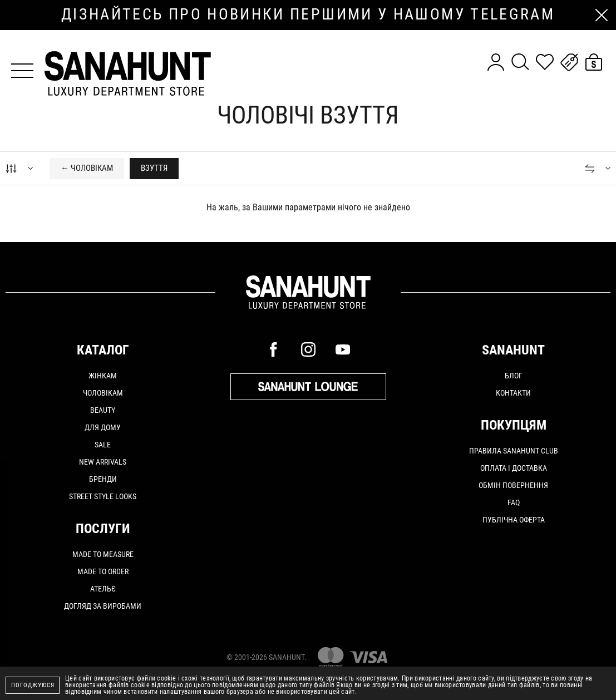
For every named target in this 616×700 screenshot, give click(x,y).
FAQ (514, 502)
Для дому (103, 427)
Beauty (103, 410)
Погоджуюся (33, 685)
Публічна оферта (514, 520)
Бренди (103, 479)
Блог (514, 376)
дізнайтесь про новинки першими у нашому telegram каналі (308, 15)
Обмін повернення (513, 485)
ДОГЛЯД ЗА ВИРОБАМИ (103, 606)
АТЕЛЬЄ (103, 589)
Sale (103, 445)
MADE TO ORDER (103, 571)
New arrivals (103, 462)
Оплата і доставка (514, 468)
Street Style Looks (103, 496)
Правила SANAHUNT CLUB (514, 451)
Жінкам (103, 376)
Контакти (513, 393)
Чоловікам (103, 393)
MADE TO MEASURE (103, 554)
